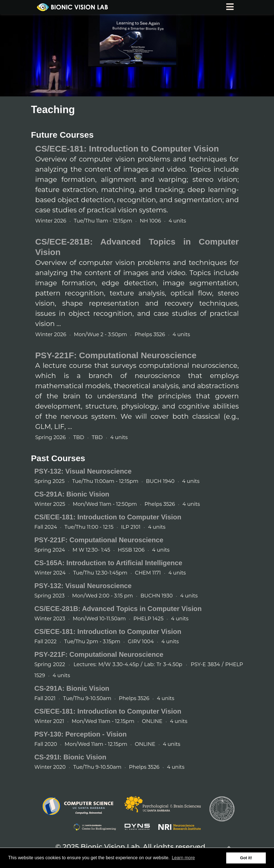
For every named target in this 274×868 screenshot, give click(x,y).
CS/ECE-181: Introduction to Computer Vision (127, 149)
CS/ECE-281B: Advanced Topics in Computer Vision (118, 609)
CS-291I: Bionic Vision (70, 757)
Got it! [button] (246, 858)
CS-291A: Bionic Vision (72, 494)
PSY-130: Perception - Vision (81, 734)
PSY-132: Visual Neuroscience (83, 471)
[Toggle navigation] (230, 7)
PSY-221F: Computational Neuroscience (116, 355)
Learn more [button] (183, 858)
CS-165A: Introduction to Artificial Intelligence (108, 563)
